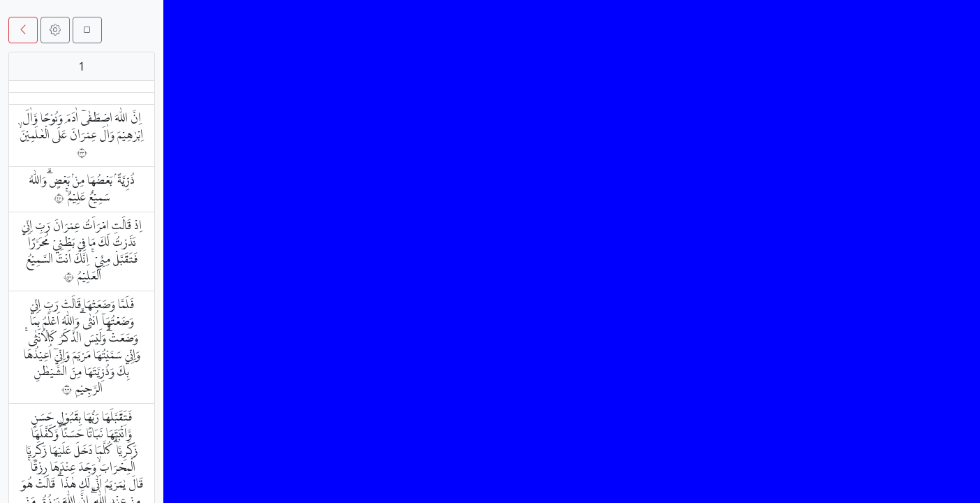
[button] (23, 30)
